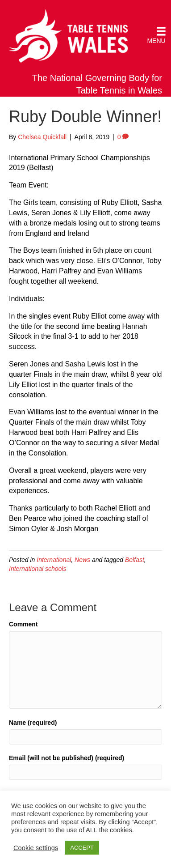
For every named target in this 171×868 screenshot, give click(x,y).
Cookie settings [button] (36, 848)
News (82, 560)
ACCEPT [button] (82, 848)
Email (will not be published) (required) (67, 758)
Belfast (135, 560)
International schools (38, 569)
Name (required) (33, 723)
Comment (23, 624)
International (54, 560)
